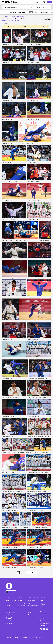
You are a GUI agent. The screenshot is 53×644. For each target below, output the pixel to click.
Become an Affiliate (44, 623)
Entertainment (45, 12)
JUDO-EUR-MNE (7, 162)
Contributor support (10, 615)
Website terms (9, 637)
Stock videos (9, 623)
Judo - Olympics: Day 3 (8, 44)
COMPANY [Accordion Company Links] (43, 597)
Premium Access (21, 605)
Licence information (33, 637)
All (31, 12)
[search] (6, 7)
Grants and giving (44, 614)
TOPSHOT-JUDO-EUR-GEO (27, 143)
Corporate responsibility (43, 604)
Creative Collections (10, 612)
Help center (42, 626)
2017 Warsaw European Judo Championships (38, 358)
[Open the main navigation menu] (3, 2)
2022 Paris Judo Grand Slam (9, 259)
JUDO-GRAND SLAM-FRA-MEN (10, 220)
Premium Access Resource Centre (32, 615)
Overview (19, 601)
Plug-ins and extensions (34, 605)
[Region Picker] (11, 592)
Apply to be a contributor (9, 618)
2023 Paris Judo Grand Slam (20, 44)
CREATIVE (11, 12)
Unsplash (42, 618)
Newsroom (42, 609)
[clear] (32, 7)
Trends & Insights (32, 608)
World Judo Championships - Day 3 (11, 358)
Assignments (20, 608)
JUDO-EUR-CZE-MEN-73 (21, 240)
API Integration (32, 610)
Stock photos (9, 621)
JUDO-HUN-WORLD (33, 220)
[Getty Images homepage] (11, 2)
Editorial (8, 605)
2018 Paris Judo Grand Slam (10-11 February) (39, 436)
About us (42, 601)
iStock (41, 616)
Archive (7, 608)
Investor (42, 611)
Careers (42, 607)
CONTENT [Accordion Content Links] (8, 597)
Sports (36, 12)
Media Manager (32, 601)
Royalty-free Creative (11, 601)
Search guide (31, 612)
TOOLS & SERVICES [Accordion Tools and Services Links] (33, 597)
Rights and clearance (33, 603)
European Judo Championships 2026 (38, 379)
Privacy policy (24, 637)
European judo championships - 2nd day (37, 492)
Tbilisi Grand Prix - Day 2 (34, 417)
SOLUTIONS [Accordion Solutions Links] (20, 597)
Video (7, 603)
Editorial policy (17, 637)
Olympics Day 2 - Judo (33, 297)
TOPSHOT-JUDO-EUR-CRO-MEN (11, 181)
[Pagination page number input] (18, 573)
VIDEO (24, 12)
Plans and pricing (21, 603)
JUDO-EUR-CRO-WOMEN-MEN (11, 398)
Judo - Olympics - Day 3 (8, 278)
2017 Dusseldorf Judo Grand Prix (10, 511)
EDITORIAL (18, 12)
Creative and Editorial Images (40, 27)
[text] (19, 7)
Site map (41, 637)
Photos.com (43, 621)
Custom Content (9, 610)
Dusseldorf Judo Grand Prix (9, 297)
